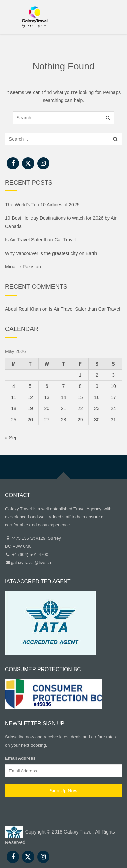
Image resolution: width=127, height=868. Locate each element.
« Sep (11, 438)
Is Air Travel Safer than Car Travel (41, 240)
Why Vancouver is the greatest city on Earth (51, 253)
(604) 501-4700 (33, 554)
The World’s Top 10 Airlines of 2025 (42, 205)
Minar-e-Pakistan (23, 267)
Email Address (20, 758)
